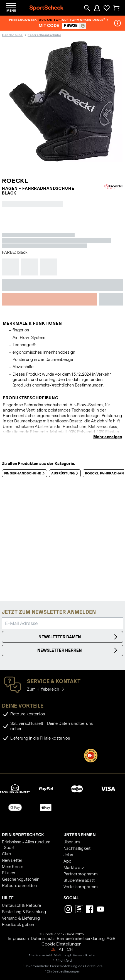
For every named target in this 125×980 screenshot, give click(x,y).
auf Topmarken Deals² (85, 20)
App (68, 861)
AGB (111, 939)
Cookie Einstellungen (61, 944)
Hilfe (8, 898)
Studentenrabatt (79, 880)
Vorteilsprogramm (81, 887)
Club (6, 854)
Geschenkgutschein (21, 879)
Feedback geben (18, 925)
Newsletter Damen (79, 637)
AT (61, 949)
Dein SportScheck (23, 835)
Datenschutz (43, 939)
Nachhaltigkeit (77, 848)
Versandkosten (85, 955)
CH (70, 949)
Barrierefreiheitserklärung (81, 939)
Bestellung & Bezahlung (24, 912)
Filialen (8, 873)
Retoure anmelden (19, 886)
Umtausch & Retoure (22, 905)
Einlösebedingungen (63, 971)
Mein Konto (13, 867)
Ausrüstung (66, 473)
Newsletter (12, 860)
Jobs (68, 855)
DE (53, 949)
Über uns (72, 842)
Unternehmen (80, 835)
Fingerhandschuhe (25, 473)
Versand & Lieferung (21, 918)
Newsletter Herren (78, 650)
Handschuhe (12, 35)
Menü (11, 10)
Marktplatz (74, 868)
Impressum (18, 939)
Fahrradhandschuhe (44, 35)
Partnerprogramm (81, 874)
